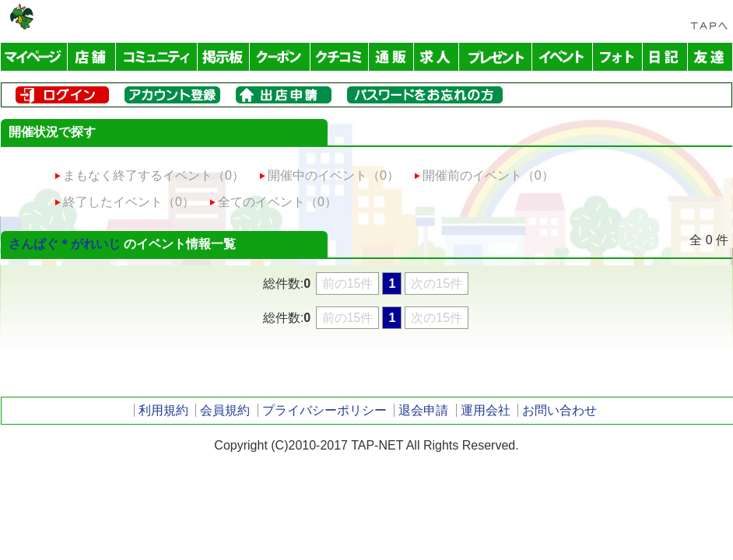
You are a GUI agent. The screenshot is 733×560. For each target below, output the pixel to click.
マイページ (34, 57)
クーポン (280, 57)
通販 (391, 57)
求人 (437, 57)
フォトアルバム (618, 57)
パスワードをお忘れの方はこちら (425, 95)
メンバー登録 (172, 95)
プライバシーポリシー (324, 410)
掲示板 (224, 57)
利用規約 (163, 410)
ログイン (62, 95)
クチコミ (340, 57)
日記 (665, 57)
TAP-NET (22, 17)
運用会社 (486, 410)
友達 (710, 57)
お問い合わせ (559, 410)
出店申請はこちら (284, 95)
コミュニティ (157, 57)
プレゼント (496, 57)
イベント (563, 57)
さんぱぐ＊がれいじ (65, 244)
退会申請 (423, 410)
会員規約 (225, 410)
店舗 (92, 57)
